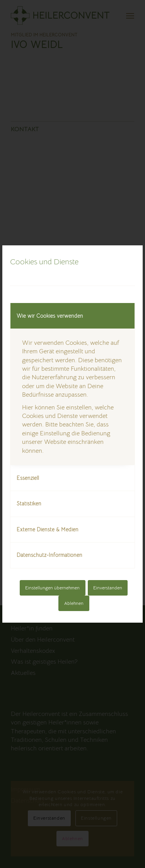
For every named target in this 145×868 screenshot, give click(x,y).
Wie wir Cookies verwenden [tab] (50, 316)
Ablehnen (74, 603)
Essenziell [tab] (28, 478)
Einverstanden (108, 588)
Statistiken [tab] (29, 503)
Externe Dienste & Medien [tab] (48, 529)
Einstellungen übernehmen (52, 588)
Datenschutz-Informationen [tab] (49, 555)
